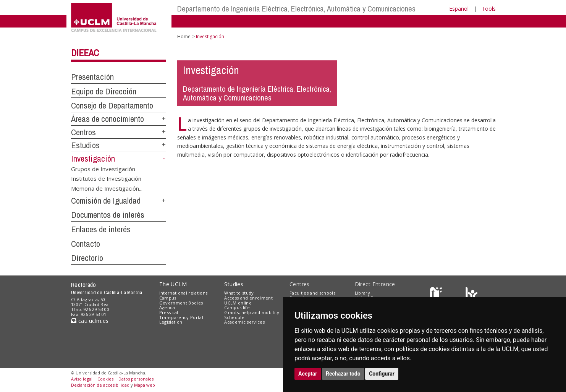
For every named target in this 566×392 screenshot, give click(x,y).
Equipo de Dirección (104, 91)
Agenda (167, 307)
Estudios (85, 145)
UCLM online (238, 303)
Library (362, 293)
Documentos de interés (108, 215)
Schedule (234, 317)
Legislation (171, 322)
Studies (234, 284)
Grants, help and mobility (252, 312)
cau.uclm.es (90, 321)
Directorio (87, 258)
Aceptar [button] (308, 374)
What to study (239, 293)
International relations (184, 293)
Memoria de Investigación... (107, 188)
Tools (489, 9)
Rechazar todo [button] (343, 374)
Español (459, 9)
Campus (168, 298)
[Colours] (471, 295)
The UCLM (173, 284)
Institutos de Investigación (106, 178)
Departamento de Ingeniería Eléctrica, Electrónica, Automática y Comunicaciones (296, 9)
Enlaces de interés (101, 229)
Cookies (105, 379)
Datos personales (136, 379)
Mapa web (145, 385)
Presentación (92, 77)
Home (184, 36)
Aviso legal (82, 379)
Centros (83, 132)
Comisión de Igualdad (106, 201)
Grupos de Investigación (103, 169)
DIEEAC (85, 53)
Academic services (244, 322)
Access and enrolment (248, 298)
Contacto (86, 244)
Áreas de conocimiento (108, 119)
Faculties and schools (312, 293)
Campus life (237, 307)
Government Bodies (181, 303)
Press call (169, 312)
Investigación (93, 159)
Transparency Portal (181, 317)
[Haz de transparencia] (437, 295)
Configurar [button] (382, 374)
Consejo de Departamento (112, 105)
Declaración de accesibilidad (100, 385)
